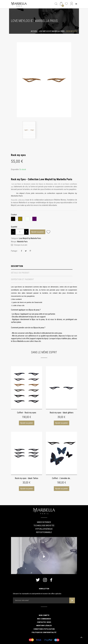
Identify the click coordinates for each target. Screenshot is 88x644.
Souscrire (72, 600)
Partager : (14, 251)
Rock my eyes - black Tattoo (27, 478)
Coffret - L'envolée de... (62, 478)
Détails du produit (20, 273)
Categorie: (15, 238)
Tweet (26, 251)
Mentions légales (44, 625)
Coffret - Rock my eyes (27, 413)
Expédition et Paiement (22, 279)
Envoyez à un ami (21, 245)
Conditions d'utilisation (44, 629)
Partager (21, 251)
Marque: (14, 242)
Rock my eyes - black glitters (62, 413)
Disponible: (15, 169)
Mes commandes (44, 619)
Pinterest (30, 251)
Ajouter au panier (38, 232)
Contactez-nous (44, 622)
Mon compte (44, 615)
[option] (44, 80)
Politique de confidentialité (44, 632)
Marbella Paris (22, 242)
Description (17, 266)
